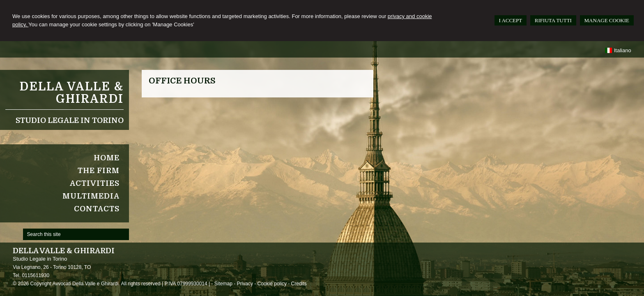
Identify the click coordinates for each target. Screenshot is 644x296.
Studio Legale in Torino (70, 120)
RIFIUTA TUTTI (553, 20)
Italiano (618, 50)
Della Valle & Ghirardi (71, 93)
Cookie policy (272, 284)
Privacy (245, 284)
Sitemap (223, 284)
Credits (299, 284)
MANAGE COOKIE (607, 20)
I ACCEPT (511, 20)
